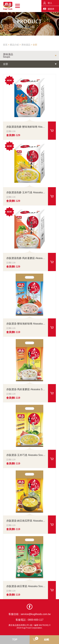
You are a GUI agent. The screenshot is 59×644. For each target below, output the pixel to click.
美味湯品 (26, 45)
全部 (35, 45)
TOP (15, 640)
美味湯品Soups (8, 56)
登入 (50, 3)
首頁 (5, 45)
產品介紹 (14, 45)
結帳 (42, 639)
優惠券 (51, 9)
